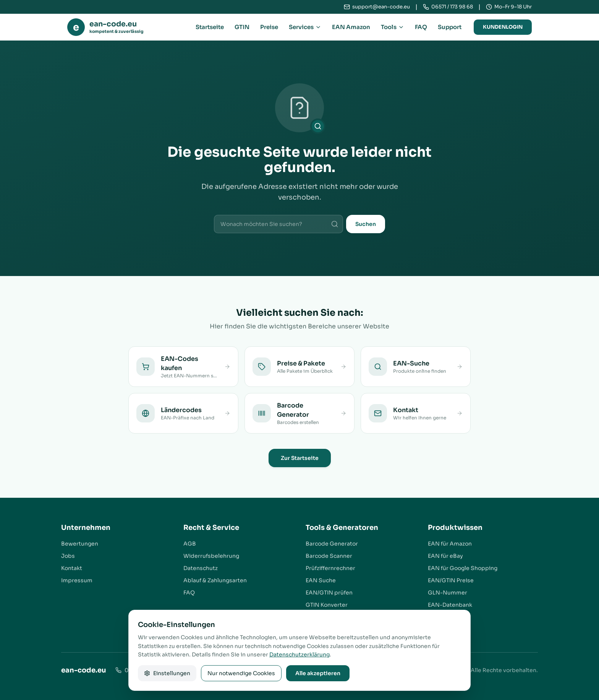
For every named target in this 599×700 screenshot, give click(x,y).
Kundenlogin (503, 27)
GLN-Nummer (448, 593)
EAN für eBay (445, 556)
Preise (269, 27)
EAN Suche (321, 580)
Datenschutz (201, 568)
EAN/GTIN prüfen (329, 593)
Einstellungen (167, 673)
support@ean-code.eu (381, 7)
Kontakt (72, 568)
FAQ (421, 27)
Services (305, 27)
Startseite (210, 27)
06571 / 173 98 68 (452, 7)
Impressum (77, 580)
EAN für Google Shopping (463, 568)
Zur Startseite (300, 458)
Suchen (366, 224)
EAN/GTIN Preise (451, 580)
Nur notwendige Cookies (241, 673)
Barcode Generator (332, 544)
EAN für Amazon (450, 544)
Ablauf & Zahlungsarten (215, 580)
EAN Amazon (351, 27)
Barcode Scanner (329, 556)
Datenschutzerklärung (299, 655)
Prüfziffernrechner (330, 568)
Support (450, 27)
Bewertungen (80, 544)
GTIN (242, 27)
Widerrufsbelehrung (211, 556)
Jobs (68, 556)
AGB (190, 544)
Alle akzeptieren (318, 673)
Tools (393, 27)
